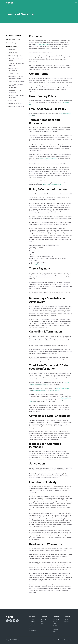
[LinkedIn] (11, 621)
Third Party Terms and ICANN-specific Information (16, 86)
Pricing (32, 626)
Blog (42, 622)
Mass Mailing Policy (13, 39)
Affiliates (55, 629)
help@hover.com (39, 264)
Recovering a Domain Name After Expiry (16, 77)
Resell (54, 631)
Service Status (55, 622)
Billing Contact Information (14, 69)
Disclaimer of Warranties (17, 106)
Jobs (42, 624)
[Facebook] (7, 621)
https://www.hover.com (42, 44)
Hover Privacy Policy (16, 56)
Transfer (33, 622)
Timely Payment (14, 73)
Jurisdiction (13, 100)
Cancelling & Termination (17, 81)
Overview (12, 50)
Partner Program (55, 626)
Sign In (66, 619)
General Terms (14, 53)
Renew (32, 624)
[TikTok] (14, 621)
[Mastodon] (17, 621)
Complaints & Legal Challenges (15, 92)
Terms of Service (58, 640)
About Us (44, 619)
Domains (32, 619)
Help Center (56, 619)
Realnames (34, 630)
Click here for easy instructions (47, 158)
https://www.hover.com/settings (52, 185)
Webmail (67, 622)
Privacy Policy (11, 43)
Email (31, 628)
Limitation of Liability (16, 103)
